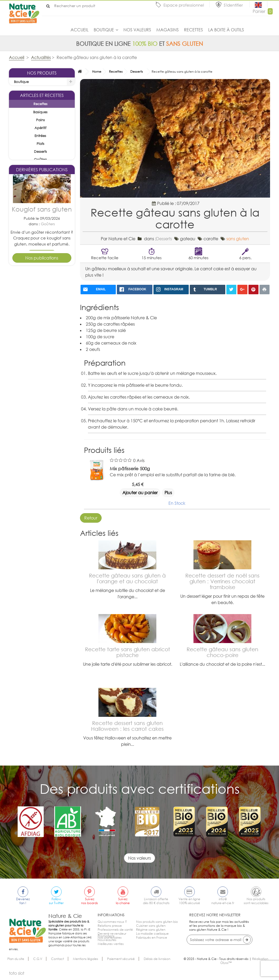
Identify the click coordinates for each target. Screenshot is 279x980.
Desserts (48, 410)
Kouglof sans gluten (42, 299)
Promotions (106, 941)
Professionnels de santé (115, 930)
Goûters (48, 314)
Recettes (193, 30)
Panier (263, 11)
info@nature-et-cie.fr (223, 901)
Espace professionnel (184, 5)
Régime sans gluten (151, 930)
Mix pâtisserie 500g (130, 469)
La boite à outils (226, 30)
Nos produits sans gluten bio (157, 922)
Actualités (41, 57)
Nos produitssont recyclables (256, 901)
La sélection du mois (31, 90)
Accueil (79, 30)
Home (97, 72)
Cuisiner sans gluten (151, 926)
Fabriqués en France (152, 937)
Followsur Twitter (56, 901)
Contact (58, 962)
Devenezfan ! (23, 901)
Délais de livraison (157, 962)
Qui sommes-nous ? (112, 922)
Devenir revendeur (112, 934)
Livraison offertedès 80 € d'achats (156, 901)
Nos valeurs (137, 30)
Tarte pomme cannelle (42, 392)
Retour (91, 518)
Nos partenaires (110, 937)
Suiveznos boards (89, 901)
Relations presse (110, 926)
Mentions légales (86, 962)
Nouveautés (107, 945)
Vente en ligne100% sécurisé (189, 901)
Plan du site (16, 962)
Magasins (168, 30)
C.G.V (38, 962)
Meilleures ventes (111, 949)
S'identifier (234, 5)
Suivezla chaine (123, 901)
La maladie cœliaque (152, 934)
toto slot (17, 977)
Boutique (104, 30)
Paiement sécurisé (121, 962)
